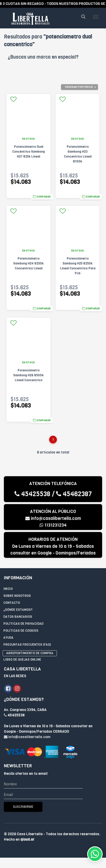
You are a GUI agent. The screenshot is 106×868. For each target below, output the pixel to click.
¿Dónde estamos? (18, 610)
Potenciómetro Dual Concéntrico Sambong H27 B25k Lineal (28, 152)
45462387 (74, 494)
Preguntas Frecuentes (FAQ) (27, 645)
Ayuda (8, 638)
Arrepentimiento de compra (30, 653)
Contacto (12, 603)
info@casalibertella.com (53, 518)
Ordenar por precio (79, 87)
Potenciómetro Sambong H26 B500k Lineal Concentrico (28, 375)
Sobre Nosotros (17, 596)
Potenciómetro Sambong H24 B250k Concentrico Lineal (28, 263)
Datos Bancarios (18, 617)
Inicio (8, 589)
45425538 (32, 494)
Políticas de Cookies (21, 631)
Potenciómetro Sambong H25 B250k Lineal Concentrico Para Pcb (78, 266)
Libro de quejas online (22, 660)
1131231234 (53, 525)
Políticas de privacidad (23, 624)
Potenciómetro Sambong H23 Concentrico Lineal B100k (78, 154)
